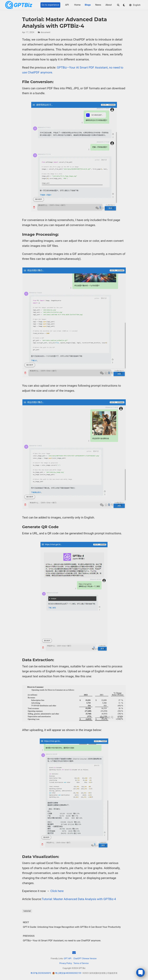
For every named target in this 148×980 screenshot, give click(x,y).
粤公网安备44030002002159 (68, 973)
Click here (57, 891)
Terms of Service (81, 963)
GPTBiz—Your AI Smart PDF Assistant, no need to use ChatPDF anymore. (62, 940)
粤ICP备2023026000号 (41, 973)
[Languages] (135, 5)
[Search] (118, 5)
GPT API (68, 959)
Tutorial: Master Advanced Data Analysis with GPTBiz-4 (79, 899)
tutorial (27, 911)
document (46, 32)
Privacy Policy (66, 963)
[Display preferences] (124, 5)
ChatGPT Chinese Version (85, 959)
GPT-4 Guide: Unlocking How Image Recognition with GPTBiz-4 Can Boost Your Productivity (72, 927)
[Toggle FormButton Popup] (140, 972)
